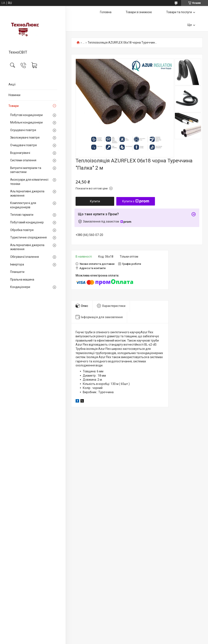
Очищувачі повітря (23, 145)
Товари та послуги (179, 12)
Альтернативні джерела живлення (27, 193)
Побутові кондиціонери (26, 115)
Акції (12, 84)
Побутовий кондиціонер (27, 222)
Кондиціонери (20, 287)
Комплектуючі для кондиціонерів (23, 205)
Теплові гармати (22, 215)
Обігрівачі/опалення (25, 257)
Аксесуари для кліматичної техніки (29, 182)
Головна (106, 12)
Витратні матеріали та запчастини (26, 170)
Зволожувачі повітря (25, 138)
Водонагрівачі (20, 153)
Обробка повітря (22, 230)
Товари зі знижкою (139, 12)
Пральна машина (22, 279)
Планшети (17, 272)
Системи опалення (23, 160)
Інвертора (17, 264)
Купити (95, 201)
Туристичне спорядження (28, 237)
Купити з (136, 201)
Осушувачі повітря (23, 130)
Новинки (14, 95)
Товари (14, 106)
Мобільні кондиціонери (26, 122)
